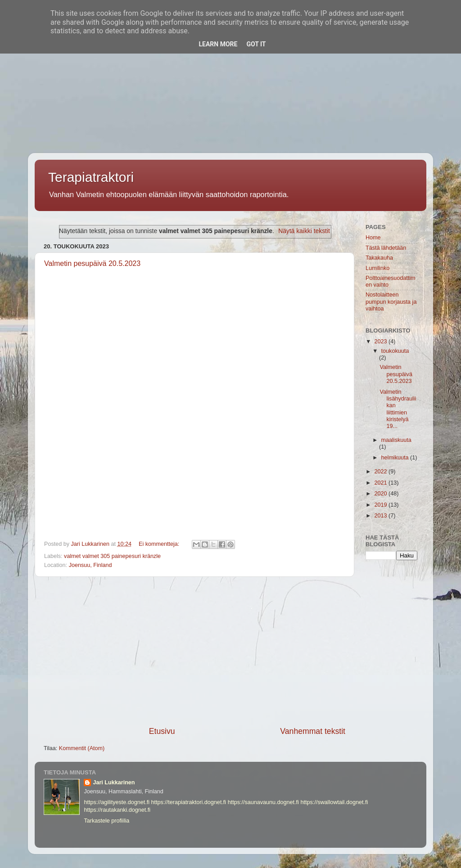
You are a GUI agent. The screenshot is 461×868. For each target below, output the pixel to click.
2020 (381, 494)
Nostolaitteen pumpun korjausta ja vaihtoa (391, 301)
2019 (381, 505)
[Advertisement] (230, 63)
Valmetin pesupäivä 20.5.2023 (92, 263)
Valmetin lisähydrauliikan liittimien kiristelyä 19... (398, 409)
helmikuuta (396, 458)
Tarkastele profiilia (106, 821)
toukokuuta (395, 351)
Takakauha (379, 258)
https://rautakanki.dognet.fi (117, 810)
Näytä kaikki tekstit (304, 231)
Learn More (218, 44)
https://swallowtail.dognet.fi (334, 802)
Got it (256, 44)
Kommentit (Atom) (82, 748)
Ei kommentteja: (160, 544)
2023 (381, 342)
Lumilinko (377, 268)
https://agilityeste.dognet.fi (117, 802)
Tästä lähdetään (386, 248)
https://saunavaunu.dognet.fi (263, 802)
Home (373, 238)
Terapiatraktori (91, 177)
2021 (381, 483)
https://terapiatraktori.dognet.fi (189, 802)
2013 (381, 516)
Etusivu (162, 731)
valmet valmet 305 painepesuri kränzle (112, 556)
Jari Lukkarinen (114, 783)
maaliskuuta (396, 440)
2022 (381, 472)
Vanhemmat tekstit (313, 731)
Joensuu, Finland (90, 565)
